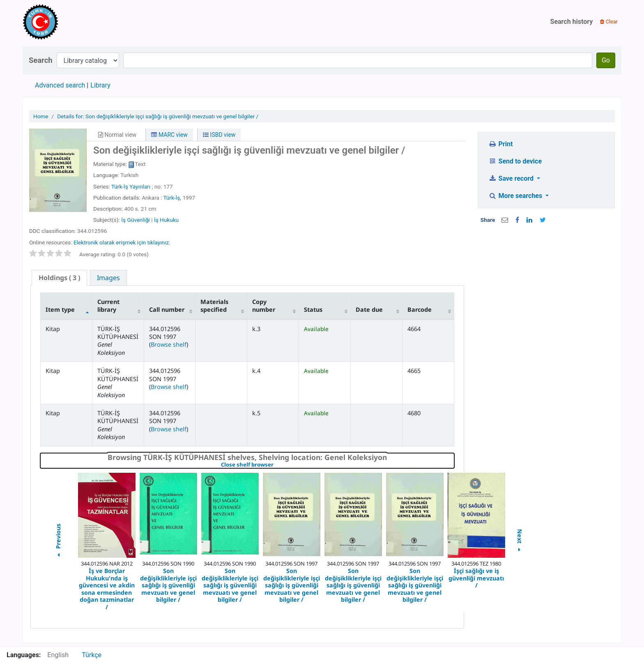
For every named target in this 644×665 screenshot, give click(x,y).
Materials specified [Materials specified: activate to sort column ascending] (214, 306)
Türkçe (92, 655)
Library (100, 85)
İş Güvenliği (136, 220)
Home (41, 116)
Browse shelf (169, 344)
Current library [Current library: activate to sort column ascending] (108, 306)
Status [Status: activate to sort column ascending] (313, 309)
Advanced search (60, 85)
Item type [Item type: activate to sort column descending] (60, 309)
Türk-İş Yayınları (131, 186)
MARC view (169, 135)
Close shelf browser (275, 465)
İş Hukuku (166, 220)
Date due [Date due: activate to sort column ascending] (369, 309)
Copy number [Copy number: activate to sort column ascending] (264, 306)
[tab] (59, 278)
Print (500, 144)
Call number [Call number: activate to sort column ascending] (167, 309)
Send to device (515, 161)
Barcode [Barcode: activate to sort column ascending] (420, 309)
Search (41, 60)
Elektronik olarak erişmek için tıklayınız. (122, 242)
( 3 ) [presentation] (59, 278)
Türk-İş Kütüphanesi (64, 22)
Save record (512, 178)
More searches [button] (516, 196)
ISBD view (219, 135)
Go (606, 60)
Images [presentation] (108, 278)
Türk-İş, (172, 198)
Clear (609, 22)
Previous (58, 542)
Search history (572, 22)
